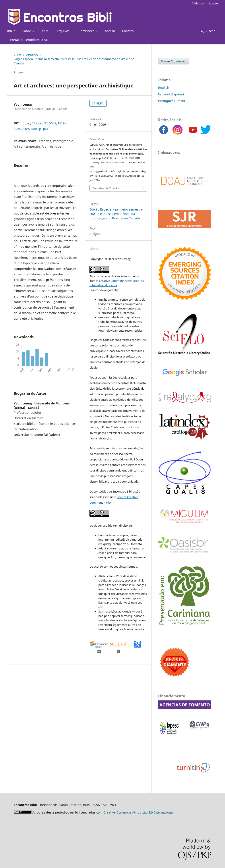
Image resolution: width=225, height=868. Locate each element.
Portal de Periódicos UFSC (29, 40)
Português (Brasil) (172, 101)
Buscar (208, 31)
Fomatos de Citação (106, 188)
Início (11, 31)
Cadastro (198, 3)
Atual (46, 31)
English (164, 88)
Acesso (110, 31)
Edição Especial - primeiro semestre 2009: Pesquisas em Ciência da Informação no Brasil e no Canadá (74, 61)
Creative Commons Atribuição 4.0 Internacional (139, 812)
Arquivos (63, 31)
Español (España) (171, 94)
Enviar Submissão (174, 61)
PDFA (100, 103)
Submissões (86, 31)
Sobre (27, 31)
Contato (128, 31)
